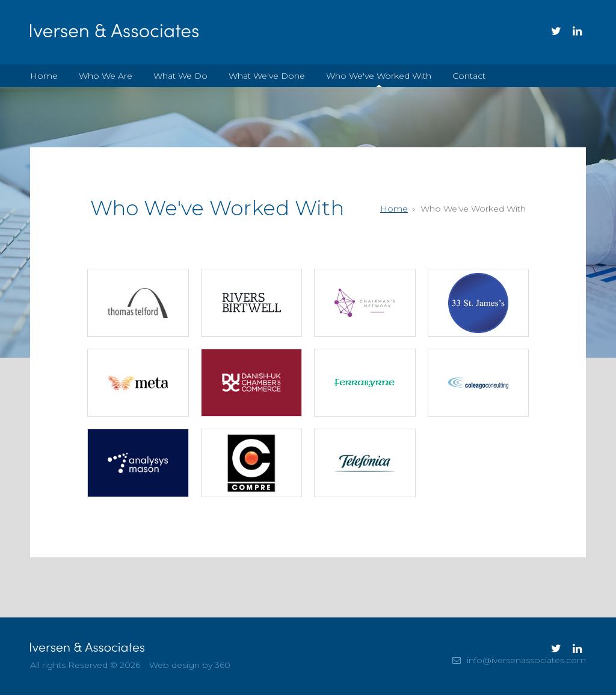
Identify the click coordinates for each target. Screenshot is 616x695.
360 (223, 665)
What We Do (180, 76)
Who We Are (106, 76)
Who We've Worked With (379, 76)
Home (44, 76)
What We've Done (267, 76)
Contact (469, 76)
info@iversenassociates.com (526, 660)
